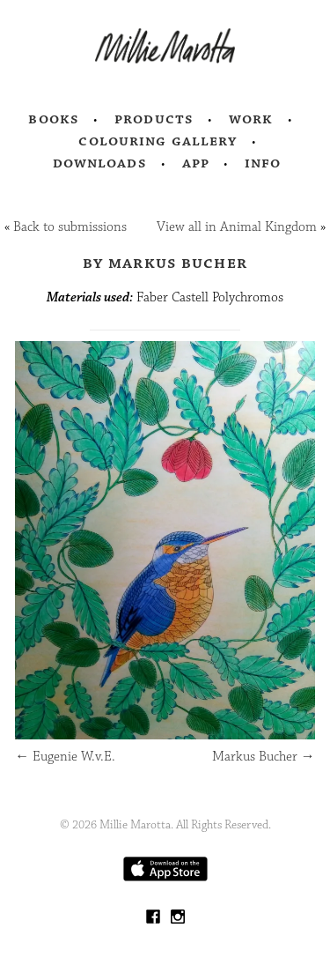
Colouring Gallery (158, 141)
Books (54, 119)
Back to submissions (70, 227)
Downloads (100, 163)
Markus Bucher (264, 757)
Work (251, 119)
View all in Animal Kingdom (237, 227)
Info (263, 163)
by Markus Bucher (165, 263)
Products (154, 119)
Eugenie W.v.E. (65, 757)
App (196, 163)
